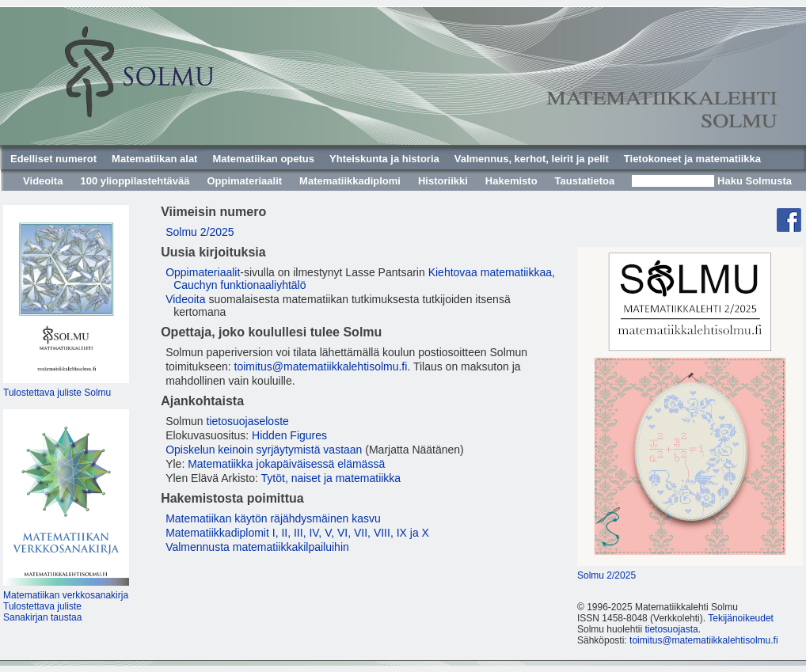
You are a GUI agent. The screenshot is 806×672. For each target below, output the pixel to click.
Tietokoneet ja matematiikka (692, 159)
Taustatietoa (585, 181)
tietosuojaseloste (248, 421)
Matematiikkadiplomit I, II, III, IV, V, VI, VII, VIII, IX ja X (297, 533)
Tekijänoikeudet (741, 618)
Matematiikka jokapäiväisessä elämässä (286, 464)
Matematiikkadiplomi (350, 181)
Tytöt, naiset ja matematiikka (331, 478)
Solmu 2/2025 (200, 232)
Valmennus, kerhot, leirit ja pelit (532, 159)
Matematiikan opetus (263, 159)
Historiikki (443, 181)
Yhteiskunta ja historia (384, 159)
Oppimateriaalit (244, 181)
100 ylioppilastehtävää (135, 181)
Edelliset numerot (53, 159)
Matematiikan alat (154, 159)
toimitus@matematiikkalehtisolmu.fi (321, 366)
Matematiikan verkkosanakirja (66, 595)
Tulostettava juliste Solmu (57, 393)
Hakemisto (511, 181)
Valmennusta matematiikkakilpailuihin (257, 547)
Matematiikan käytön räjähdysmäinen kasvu (273, 518)
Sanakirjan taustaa (42, 617)
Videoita (43, 181)
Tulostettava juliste (42, 606)
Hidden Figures (289, 435)
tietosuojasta (671, 629)
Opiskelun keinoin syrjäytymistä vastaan (264, 450)
